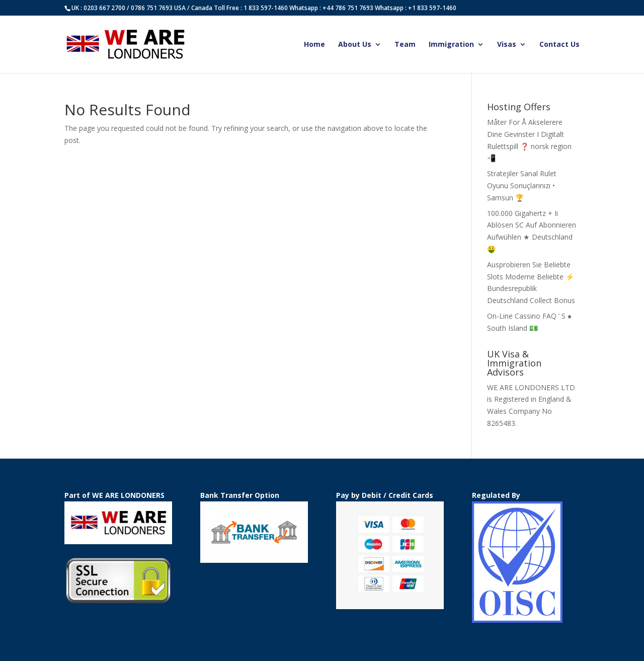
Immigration (451, 45)
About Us (355, 45)
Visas (507, 45)
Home (314, 45)
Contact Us (559, 45)
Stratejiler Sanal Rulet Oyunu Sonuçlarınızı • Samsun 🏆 (522, 186)
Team (405, 45)
